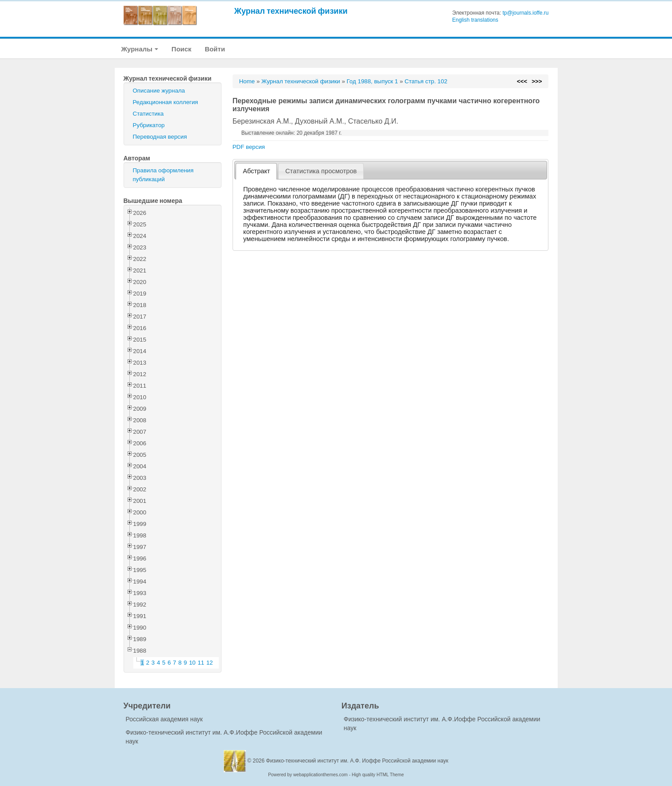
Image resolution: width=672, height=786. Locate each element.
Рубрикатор (149, 125)
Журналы (140, 49)
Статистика (148, 114)
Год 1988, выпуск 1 (373, 81)
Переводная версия (160, 137)
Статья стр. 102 (426, 81)
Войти (215, 49)
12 (210, 663)
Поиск (181, 49)
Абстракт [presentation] (256, 171)
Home (247, 81)
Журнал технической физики (291, 11)
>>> (537, 81)
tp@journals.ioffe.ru (525, 13)
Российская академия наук (164, 719)
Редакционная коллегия (166, 102)
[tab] (256, 171)
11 (201, 663)
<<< (522, 81)
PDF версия (249, 147)
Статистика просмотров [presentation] (321, 171)
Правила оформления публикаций (163, 175)
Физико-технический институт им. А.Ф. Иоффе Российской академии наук (357, 761)
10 (192, 663)
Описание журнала (159, 91)
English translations (475, 20)
